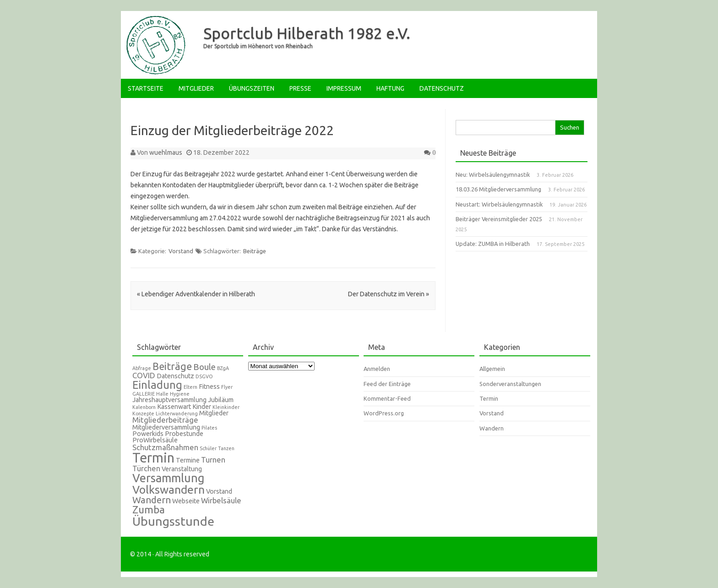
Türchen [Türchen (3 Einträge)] (146, 468)
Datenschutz (442, 88)
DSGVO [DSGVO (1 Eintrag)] (204, 376)
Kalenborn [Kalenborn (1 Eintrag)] (144, 407)
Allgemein (492, 369)
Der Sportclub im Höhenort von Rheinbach (258, 46)
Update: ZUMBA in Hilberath (493, 244)
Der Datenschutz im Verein (389, 294)
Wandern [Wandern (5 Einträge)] (152, 500)
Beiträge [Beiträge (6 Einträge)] (172, 366)
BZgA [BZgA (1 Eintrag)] (223, 368)
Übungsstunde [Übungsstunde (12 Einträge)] (173, 521)
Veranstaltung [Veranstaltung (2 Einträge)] (182, 469)
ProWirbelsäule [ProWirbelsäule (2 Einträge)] (155, 440)
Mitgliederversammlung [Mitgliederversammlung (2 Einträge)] (166, 427)
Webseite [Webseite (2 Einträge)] (186, 501)
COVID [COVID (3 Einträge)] (144, 375)
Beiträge (255, 251)
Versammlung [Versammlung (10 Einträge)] (169, 478)
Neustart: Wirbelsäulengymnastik (499, 204)
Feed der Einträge (387, 384)
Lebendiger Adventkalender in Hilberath (196, 294)
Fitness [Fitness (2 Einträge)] (209, 387)
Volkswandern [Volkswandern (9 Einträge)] (169, 490)
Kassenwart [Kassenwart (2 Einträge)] (174, 407)
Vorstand (181, 251)
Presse (300, 88)
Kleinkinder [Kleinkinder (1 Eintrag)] (226, 407)
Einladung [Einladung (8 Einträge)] (157, 385)
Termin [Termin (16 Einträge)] (153, 458)
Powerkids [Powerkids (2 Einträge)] (148, 434)
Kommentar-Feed (387, 398)
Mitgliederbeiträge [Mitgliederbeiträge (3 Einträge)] (165, 420)
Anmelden (377, 369)
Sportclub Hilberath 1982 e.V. (307, 33)
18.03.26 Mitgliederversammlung (498, 189)
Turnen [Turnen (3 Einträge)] (213, 460)
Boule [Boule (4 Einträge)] (204, 367)
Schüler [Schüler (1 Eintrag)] (208, 448)
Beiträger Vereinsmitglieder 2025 (499, 219)
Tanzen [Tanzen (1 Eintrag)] (226, 448)
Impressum (344, 88)
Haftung (390, 88)
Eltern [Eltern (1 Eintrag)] (190, 387)
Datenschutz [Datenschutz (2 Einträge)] (175, 376)
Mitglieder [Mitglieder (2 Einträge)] (214, 413)
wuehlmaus (166, 152)
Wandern (492, 428)
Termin (489, 398)
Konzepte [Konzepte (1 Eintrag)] (143, 414)
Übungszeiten (252, 88)
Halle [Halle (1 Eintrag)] (162, 394)
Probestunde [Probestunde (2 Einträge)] (184, 434)
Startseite (146, 88)
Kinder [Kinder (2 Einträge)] (202, 407)
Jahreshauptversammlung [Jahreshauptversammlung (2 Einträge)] (169, 400)
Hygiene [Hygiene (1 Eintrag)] (180, 394)
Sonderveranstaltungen (510, 384)
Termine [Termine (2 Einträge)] (188, 460)
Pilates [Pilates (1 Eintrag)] (209, 428)
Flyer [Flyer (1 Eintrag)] (227, 387)
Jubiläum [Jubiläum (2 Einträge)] (221, 400)
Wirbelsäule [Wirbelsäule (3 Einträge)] (221, 500)
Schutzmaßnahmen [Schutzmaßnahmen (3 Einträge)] (165, 447)
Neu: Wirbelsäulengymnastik (493, 174)
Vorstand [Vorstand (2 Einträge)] (219, 491)
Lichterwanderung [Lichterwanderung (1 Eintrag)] (177, 414)
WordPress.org (384, 413)
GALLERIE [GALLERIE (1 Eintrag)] (144, 394)
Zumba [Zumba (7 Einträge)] (149, 509)
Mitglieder (196, 88)
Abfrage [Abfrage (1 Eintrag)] (142, 368)
